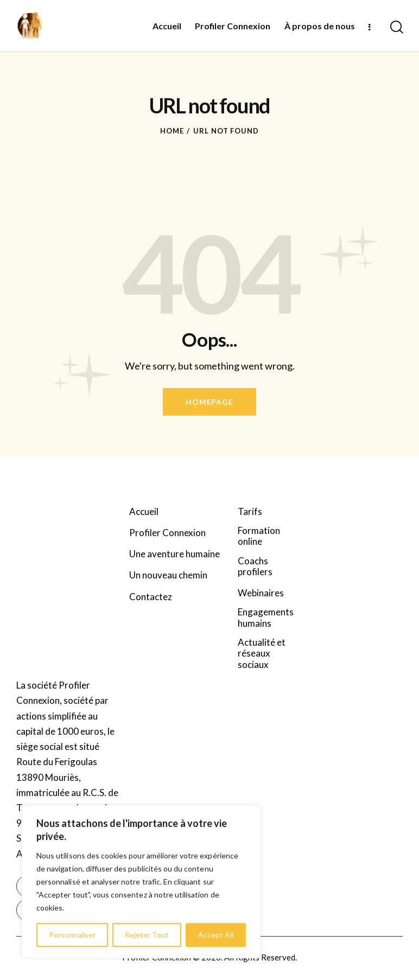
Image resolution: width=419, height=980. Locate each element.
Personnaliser (72, 935)
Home (172, 131)
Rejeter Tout (147, 935)
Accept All (216, 935)
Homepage (209, 402)
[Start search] (396, 27)
